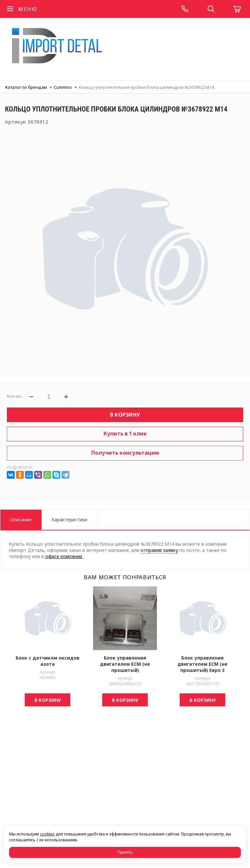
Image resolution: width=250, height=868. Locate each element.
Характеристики (69, 520)
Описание (21, 520)
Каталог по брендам (26, 87)
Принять (125, 852)
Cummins (63, 87)
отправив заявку (159, 550)
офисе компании (64, 556)
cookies (47, 834)
